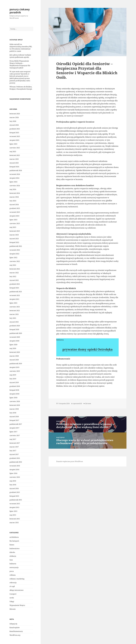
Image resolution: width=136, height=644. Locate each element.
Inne (11, 560)
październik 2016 (16, 462)
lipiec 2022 (13, 258)
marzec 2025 (14, 159)
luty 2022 (13, 276)
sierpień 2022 (14, 254)
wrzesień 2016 (15, 466)
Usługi (12, 602)
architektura (14, 537)
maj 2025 (13, 152)
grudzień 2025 (15, 129)
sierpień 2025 (14, 140)
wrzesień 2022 (15, 250)
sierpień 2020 (14, 341)
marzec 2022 (14, 273)
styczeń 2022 (14, 280)
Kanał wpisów (15, 628)
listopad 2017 (14, 420)
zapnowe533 (77, 403)
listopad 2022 (14, 242)
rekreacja (13, 583)
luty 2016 (13, 485)
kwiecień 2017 (15, 443)
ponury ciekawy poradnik (20, 11)
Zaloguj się (13, 624)
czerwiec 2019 (15, 371)
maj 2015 (13, 515)
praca (12, 571)
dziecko (12, 552)
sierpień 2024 (14, 178)
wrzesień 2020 (15, 337)
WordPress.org (15, 635)
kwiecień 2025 (15, 155)
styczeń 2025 (14, 163)
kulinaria (13, 564)
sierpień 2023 (14, 216)
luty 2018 (13, 413)
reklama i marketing (17, 579)
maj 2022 (13, 265)
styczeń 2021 (14, 322)
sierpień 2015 (14, 507)
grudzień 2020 (15, 326)
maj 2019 (13, 375)
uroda (12, 598)
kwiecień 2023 (15, 231)
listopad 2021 (14, 288)
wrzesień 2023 (15, 212)
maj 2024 (13, 189)
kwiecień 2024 (15, 193)
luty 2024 (13, 201)
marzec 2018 (14, 409)
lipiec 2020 (13, 345)
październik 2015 (16, 500)
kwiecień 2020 (15, 352)
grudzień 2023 (15, 208)
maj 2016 (13, 481)
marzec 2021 (14, 314)
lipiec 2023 (13, 220)
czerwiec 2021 (15, 307)
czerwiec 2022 (15, 261)
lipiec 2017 (13, 432)
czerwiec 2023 (15, 223)
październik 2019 (16, 364)
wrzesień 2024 (15, 174)
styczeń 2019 (14, 382)
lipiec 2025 (13, 144)
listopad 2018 (14, 390)
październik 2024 (16, 170)
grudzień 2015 (15, 492)
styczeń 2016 (14, 488)
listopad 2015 (14, 496)
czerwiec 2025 (15, 148)
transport (13, 594)
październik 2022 (16, 246)
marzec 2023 (14, 235)
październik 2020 (16, 333)
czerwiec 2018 (15, 401)
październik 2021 (16, 292)
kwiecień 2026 (15, 114)
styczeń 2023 (14, 239)
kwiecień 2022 (15, 269)
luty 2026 (13, 121)
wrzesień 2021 (15, 295)
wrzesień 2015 (15, 504)
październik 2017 (16, 424)
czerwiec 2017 (15, 435)
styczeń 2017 (14, 454)
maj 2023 (13, 227)
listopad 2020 (14, 329)
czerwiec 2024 (15, 186)
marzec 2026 (14, 117)
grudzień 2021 (15, 284)
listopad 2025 (14, 133)
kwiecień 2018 (15, 405)
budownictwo (14, 548)
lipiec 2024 (13, 182)
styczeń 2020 (14, 360)
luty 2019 (13, 379)
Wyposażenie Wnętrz (17, 605)
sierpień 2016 (14, 470)
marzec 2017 (14, 447)
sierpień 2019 (14, 367)
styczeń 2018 (14, 417)
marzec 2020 (14, 356)
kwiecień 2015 (15, 519)
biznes (12, 545)
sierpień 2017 (14, 428)
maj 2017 (13, 439)
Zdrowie (13, 609)
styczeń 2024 (14, 205)
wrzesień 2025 (15, 136)
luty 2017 (13, 451)
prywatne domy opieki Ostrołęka (88, 349)
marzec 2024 (14, 197)
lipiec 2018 (13, 398)
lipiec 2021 (13, 303)
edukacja (13, 556)
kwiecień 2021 (15, 311)
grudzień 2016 (15, 458)
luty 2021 (13, 318)
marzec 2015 (14, 523)
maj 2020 (13, 348)
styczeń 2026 (14, 125)
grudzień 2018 (15, 386)
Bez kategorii (14, 541)
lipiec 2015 (13, 511)
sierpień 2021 (14, 299)
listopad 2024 (14, 167)
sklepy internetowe (17, 590)
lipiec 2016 (13, 473)
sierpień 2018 (14, 394)
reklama (13, 575)
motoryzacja (14, 567)
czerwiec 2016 (15, 477)
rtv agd (12, 586)
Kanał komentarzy (16, 631)
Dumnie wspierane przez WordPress (70, 461)
